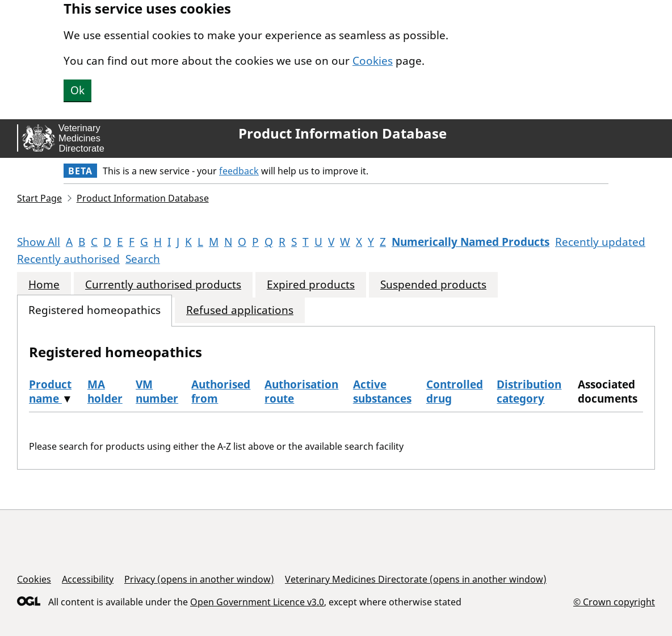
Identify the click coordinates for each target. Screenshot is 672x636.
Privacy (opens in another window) (199, 579)
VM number (157, 392)
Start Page (39, 198)
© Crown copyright (614, 602)
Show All (39, 242)
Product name (50, 392)
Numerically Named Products (471, 242)
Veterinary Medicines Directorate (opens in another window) (416, 579)
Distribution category (529, 392)
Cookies (373, 61)
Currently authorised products (163, 285)
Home (44, 285)
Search (143, 259)
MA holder (105, 392)
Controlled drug (455, 392)
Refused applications (240, 310)
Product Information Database (343, 133)
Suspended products (433, 285)
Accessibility (88, 579)
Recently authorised (68, 259)
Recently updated (600, 242)
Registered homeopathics (94, 310)
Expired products (311, 285)
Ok (77, 90)
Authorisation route (301, 392)
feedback (239, 171)
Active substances (382, 392)
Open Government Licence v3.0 (257, 602)
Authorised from (221, 392)
